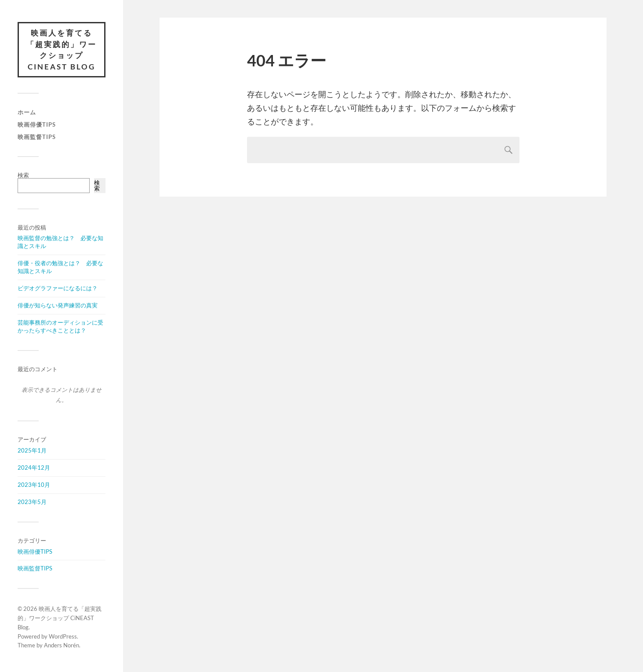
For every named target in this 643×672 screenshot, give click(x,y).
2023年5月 (32, 502)
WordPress (63, 636)
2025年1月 (32, 450)
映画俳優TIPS (37, 124)
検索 (23, 175)
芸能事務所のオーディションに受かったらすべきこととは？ (60, 326)
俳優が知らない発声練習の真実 (58, 305)
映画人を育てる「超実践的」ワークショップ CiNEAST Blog (62, 50)
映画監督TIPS (37, 137)
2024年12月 (34, 467)
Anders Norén (62, 645)
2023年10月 (34, 485)
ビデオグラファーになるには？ (58, 288)
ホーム (27, 112)
